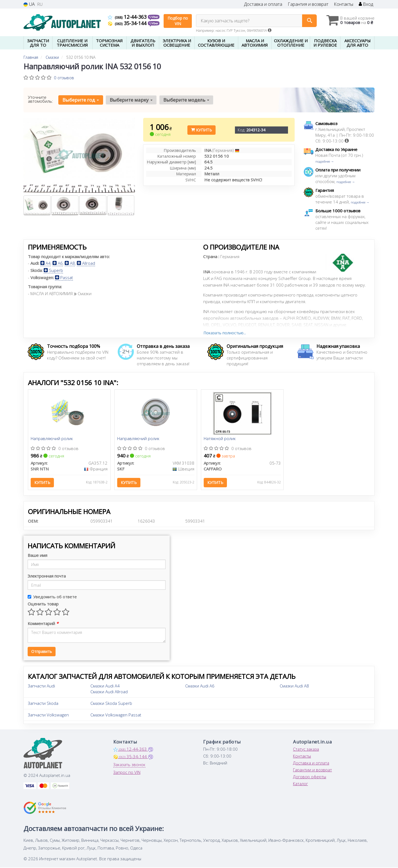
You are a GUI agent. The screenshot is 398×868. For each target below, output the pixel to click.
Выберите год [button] (81, 100)
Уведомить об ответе (52, 597)
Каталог (300, 784)
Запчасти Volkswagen (48, 716)
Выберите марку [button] (131, 100)
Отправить (42, 652)
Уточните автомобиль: (40, 99)
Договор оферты (310, 777)
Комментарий (43, 624)
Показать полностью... (225, 333)
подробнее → (325, 161)
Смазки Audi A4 (105, 687)
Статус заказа (306, 750)
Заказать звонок (129, 765)
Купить (201, 130)
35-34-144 (128, 23)
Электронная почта (47, 577)
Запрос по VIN (127, 773)
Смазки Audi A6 (200, 687)
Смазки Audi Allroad (109, 692)
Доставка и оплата (263, 4)
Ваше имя (37, 556)
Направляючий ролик (52, 439)
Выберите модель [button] (186, 100)
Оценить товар (43, 605)
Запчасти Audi (41, 687)
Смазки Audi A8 (294, 687)
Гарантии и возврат (312, 771)
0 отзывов (64, 78)
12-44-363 (128, 17)
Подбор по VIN (178, 21)
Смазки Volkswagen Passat (116, 716)
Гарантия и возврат (308, 4)
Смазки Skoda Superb (111, 704)
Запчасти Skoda (43, 704)
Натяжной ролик (220, 439)
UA (29, 4)
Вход (366, 4)
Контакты (344, 4)
